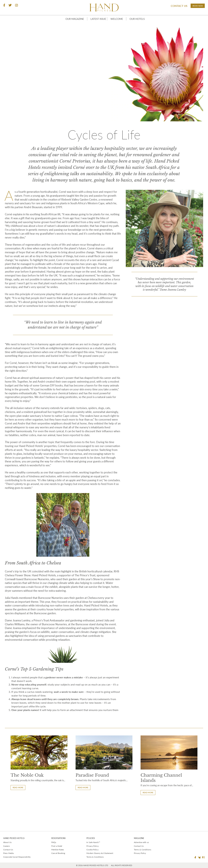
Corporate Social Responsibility (17, 857)
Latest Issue (96, 26)
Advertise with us (141, 842)
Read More (19, 815)
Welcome (118, 26)
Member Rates (58, 850)
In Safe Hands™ (93, 842)
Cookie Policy (92, 850)
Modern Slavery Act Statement (100, 853)
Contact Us (170, 7)
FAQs (54, 842)
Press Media (8, 853)
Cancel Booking (58, 853)
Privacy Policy (92, 846)
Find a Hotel (57, 846)
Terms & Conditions (95, 857)
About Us (7, 842)
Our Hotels (141, 26)
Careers (6, 846)
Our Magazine (70, 26)
